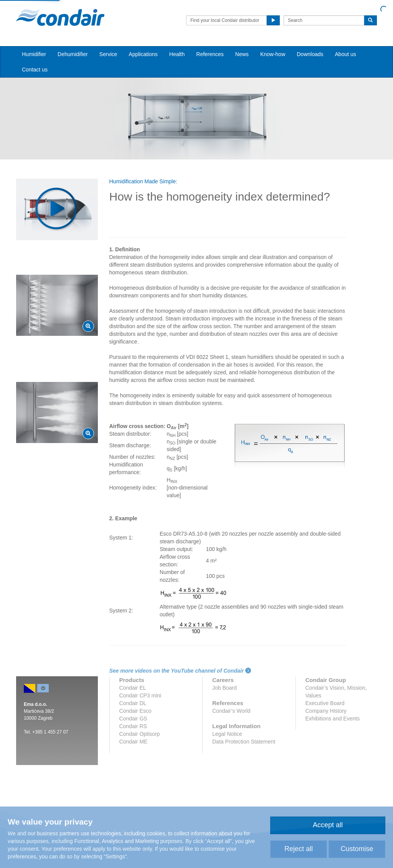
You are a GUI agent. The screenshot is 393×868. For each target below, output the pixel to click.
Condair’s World (231, 711)
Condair (60, 17)
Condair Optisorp (140, 734)
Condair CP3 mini (140, 695)
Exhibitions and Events (333, 719)
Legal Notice (227, 734)
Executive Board (325, 703)
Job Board (225, 688)
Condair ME (134, 742)
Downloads (310, 54)
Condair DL (133, 703)
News (242, 54)
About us (346, 54)
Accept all (328, 825)
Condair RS (133, 726)
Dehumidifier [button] (73, 54)
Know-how (273, 54)
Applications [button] (143, 54)
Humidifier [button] (34, 54)
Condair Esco (135, 711)
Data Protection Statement (244, 742)
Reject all (299, 849)
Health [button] (177, 54)
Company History (326, 711)
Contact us (35, 70)
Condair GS (133, 719)
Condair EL (133, 688)
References (210, 54)
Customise (357, 849)
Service (108, 54)
